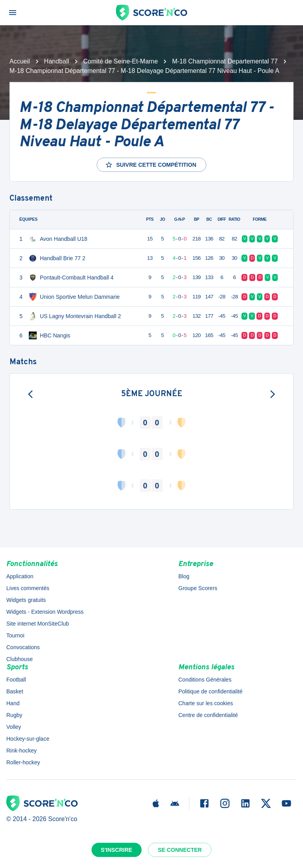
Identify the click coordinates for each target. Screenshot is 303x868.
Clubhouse (20, 659)
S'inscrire (117, 850)
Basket (15, 691)
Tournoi (15, 635)
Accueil (20, 61)
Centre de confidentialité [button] (208, 715)
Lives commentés (28, 588)
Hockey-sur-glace (28, 739)
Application (20, 576)
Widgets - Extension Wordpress (45, 612)
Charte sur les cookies (206, 703)
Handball (57, 61)
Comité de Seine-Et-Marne (121, 61)
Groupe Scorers (198, 588)
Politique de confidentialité (210, 691)
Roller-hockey (23, 762)
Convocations (23, 647)
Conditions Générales (205, 680)
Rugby (14, 715)
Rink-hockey (22, 751)
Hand (13, 703)
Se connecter (180, 850)
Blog (184, 576)
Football (16, 680)
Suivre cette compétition (151, 165)
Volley (14, 727)
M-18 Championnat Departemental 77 (225, 61)
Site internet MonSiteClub (38, 624)
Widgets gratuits (26, 600)
